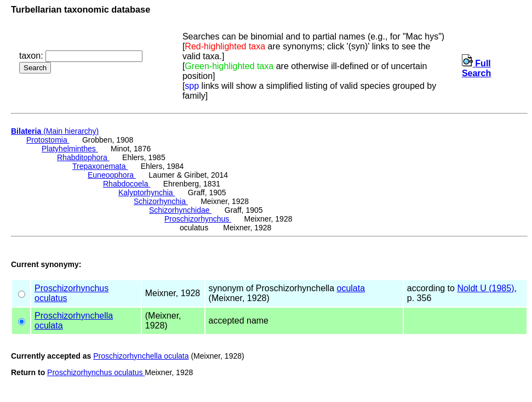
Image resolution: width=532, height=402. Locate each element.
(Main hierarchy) (55, 131)
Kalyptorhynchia (147, 192)
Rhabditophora (83, 157)
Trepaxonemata (100, 166)
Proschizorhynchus (198, 219)
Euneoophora (112, 175)
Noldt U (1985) (485, 288)
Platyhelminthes (70, 149)
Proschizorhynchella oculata (141, 356)
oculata (351, 288)
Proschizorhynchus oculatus (96, 372)
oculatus (51, 298)
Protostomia (48, 140)
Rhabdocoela (127, 184)
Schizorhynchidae (180, 210)
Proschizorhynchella (74, 316)
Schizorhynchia (161, 201)
